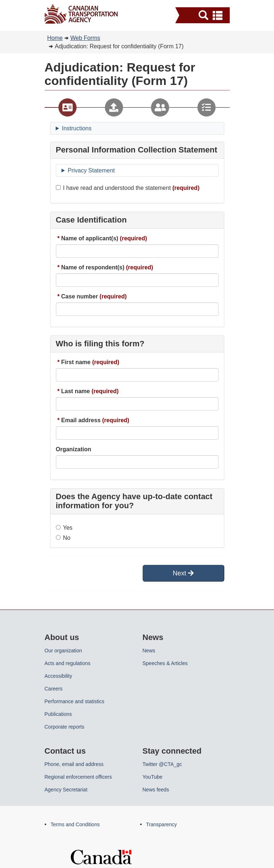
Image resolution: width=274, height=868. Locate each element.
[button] (203, 15)
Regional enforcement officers (78, 777)
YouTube (153, 777)
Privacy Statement (91, 170)
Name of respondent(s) (93, 267)
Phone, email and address (74, 764)
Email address (81, 420)
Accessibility (58, 676)
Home (55, 38)
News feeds (156, 790)
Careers (54, 689)
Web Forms (85, 38)
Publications (58, 714)
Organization (74, 449)
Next (183, 573)
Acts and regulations (68, 663)
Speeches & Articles (165, 663)
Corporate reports (65, 727)
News (149, 651)
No (63, 538)
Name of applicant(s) (90, 238)
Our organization (64, 651)
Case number (80, 296)
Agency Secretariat (66, 790)
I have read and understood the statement (113, 188)
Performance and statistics (75, 701)
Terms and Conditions (75, 824)
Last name (76, 391)
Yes (64, 528)
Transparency (161, 824)
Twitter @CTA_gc (162, 764)
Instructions (77, 128)
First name (76, 362)
